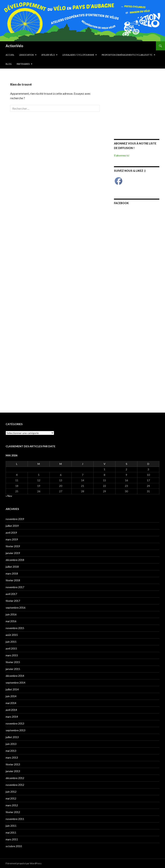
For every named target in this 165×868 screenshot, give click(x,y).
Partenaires (23, 64)
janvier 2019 (13, 553)
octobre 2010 (14, 846)
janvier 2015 (13, 669)
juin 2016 (11, 614)
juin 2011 (11, 826)
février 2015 (13, 662)
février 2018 (13, 580)
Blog (9, 64)
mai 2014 (11, 703)
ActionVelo (14, 46)
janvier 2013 (13, 771)
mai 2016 (11, 621)
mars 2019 (12, 539)
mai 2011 (11, 832)
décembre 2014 (15, 676)
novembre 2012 (15, 785)
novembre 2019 (15, 519)
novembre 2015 (15, 628)
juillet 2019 (12, 526)
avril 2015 (11, 648)
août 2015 (12, 635)
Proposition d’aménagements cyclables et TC (127, 55)
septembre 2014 (15, 683)
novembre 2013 (15, 723)
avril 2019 (11, 533)
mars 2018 (12, 573)
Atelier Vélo (48, 55)
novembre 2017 (15, 587)
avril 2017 (11, 594)
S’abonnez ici (122, 155)
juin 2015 (11, 642)
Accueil (10, 55)
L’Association (27, 55)
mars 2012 (12, 805)
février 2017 (13, 601)
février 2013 (13, 764)
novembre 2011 (15, 819)
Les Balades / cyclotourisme (78, 55)
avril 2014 (11, 710)
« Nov (9, 496)
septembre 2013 (15, 730)
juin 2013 (11, 744)
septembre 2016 (15, 608)
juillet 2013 (12, 737)
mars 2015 (12, 655)
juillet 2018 (12, 567)
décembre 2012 (15, 778)
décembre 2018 (15, 560)
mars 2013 (12, 758)
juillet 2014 (12, 689)
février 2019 (13, 546)
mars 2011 (12, 839)
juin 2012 (11, 792)
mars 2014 (12, 717)
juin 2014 (11, 696)
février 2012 (13, 812)
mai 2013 (11, 751)
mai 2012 (11, 798)
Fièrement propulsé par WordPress (24, 863)
